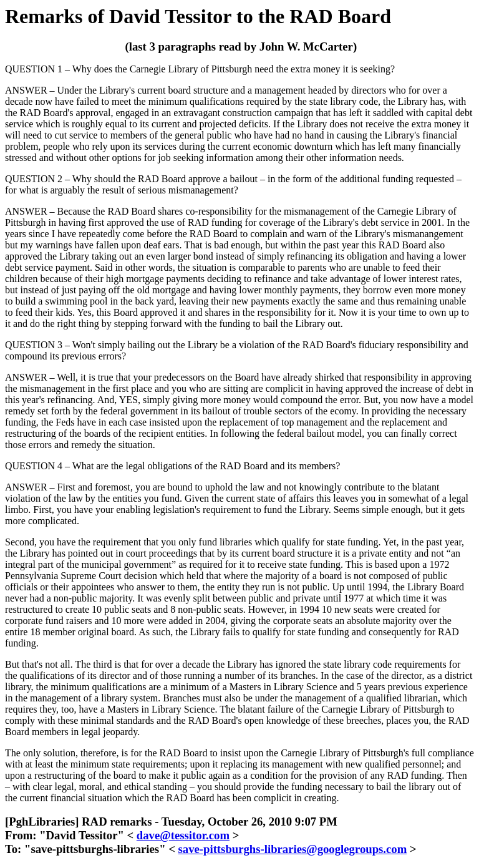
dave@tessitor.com (183, 835)
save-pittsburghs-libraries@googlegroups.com (293, 849)
